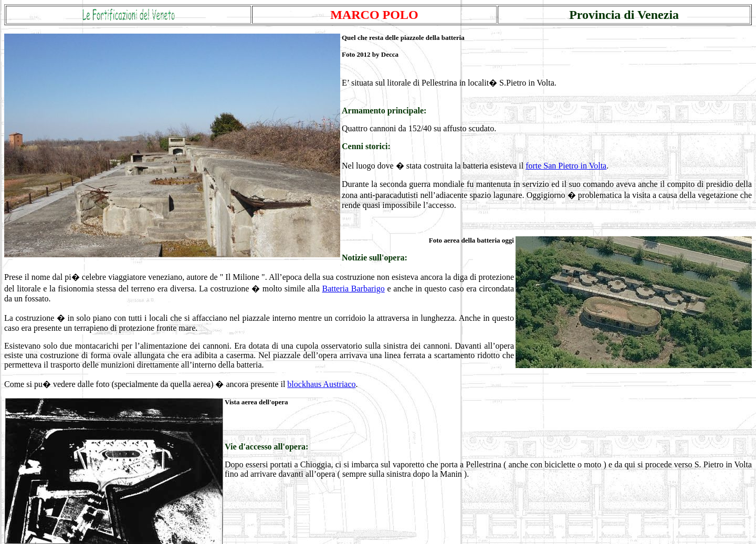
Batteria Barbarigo (353, 289)
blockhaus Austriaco (321, 384)
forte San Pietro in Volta (566, 166)
